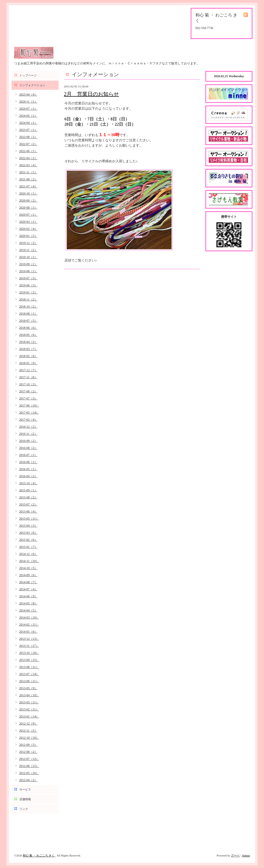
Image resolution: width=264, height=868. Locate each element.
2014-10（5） (28, 568)
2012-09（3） (28, 745)
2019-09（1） (28, 264)
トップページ (28, 75)
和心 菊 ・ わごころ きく (39, 855)
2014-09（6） (28, 575)
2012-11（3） (28, 731)
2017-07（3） (28, 398)
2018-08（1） (28, 314)
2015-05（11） (29, 519)
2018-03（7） (28, 349)
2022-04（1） (28, 158)
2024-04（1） (28, 123)
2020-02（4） (28, 229)
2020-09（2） (28, 201)
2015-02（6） (28, 540)
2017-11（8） (28, 377)
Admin (246, 855)
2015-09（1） (28, 490)
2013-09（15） (29, 660)
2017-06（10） (29, 405)
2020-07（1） (28, 215)
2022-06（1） (28, 151)
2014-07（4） (28, 589)
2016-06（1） (28, 462)
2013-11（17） (29, 646)
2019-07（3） (28, 278)
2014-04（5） (28, 610)
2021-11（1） (28, 172)
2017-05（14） (29, 413)
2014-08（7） (28, 582)
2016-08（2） (28, 448)
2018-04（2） (28, 342)
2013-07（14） (29, 674)
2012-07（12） (29, 759)
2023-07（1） (28, 130)
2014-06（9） (28, 596)
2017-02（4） (28, 420)
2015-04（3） (28, 526)
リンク (24, 809)
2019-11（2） (28, 250)
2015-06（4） (28, 511)
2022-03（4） (28, 165)
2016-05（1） (28, 469)
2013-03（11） (29, 702)
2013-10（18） (29, 653)
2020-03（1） (28, 222)
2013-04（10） (29, 695)
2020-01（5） (28, 236)
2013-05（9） (28, 688)
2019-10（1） (28, 257)
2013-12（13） (29, 639)
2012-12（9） (28, 724)
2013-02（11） (29, 709)
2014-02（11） (29, 625)
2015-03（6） (28, 533)
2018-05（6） (28, 335)
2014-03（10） (29, 617)
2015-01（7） (28, 547)
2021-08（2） (28, 179)
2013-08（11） (29, 667)
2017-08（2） (28, 391)
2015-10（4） (28, 483)
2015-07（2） (28, 504)
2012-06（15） (29, 766)
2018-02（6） (28, 356)
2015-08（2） (28, 497)
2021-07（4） (28, 186)
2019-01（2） (28, 292)
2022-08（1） (28, 137)
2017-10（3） (28, 384)
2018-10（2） (28, 307)
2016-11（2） (28, 434)
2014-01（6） (28, 632)
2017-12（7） (28, 370)
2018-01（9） (28, 363)
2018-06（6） (28, 328)
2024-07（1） (28, 109)
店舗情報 (25, 799)
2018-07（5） (28, 321)
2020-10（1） (28, 193)
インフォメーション (32, 85)
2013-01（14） (29, 716)
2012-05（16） (29, 773)
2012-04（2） (28, 780)
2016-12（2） (28, 427)
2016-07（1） (28, 455)
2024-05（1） (28, 116)
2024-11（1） (28, 102)
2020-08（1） (28, 208)
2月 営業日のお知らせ (91, 94)
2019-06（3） (28, 285)
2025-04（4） (28, 94)
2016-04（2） (28, 476)
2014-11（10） (29, 561)
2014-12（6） (28, 554)
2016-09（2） (28, 441)
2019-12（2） (28, 243)
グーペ (235, 855)
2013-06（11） (29, 681)
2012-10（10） (29, 738)
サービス (25, 789)
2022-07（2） (28, 144)
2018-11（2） (28, 299)
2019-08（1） (28, 271)
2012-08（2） (28, 752)
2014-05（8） (28, 603)
